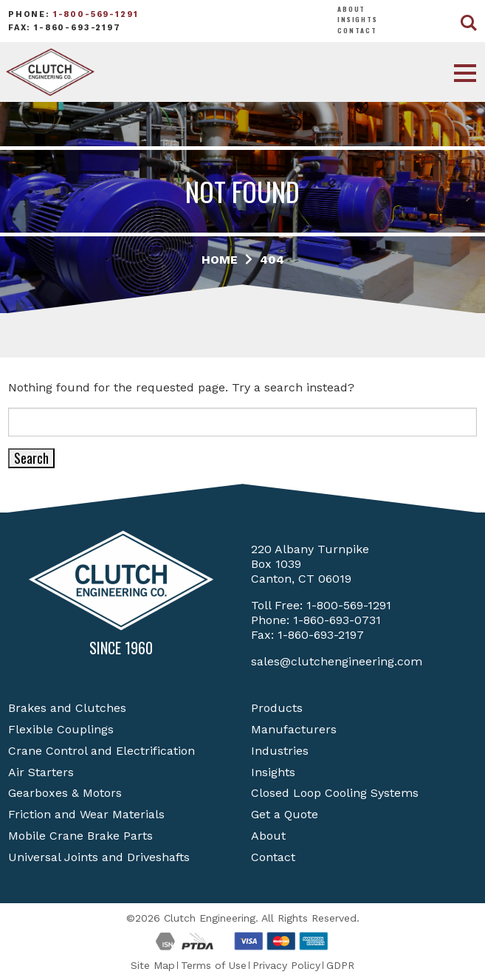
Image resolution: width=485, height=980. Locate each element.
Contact (357, 30)
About (351, 9)
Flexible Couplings (61, 729)
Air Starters (41, 772)
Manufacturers (294, 729)
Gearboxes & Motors (65, 793)
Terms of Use (214, 965)
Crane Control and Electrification (102, 751)
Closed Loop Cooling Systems (335, 793)
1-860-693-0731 (337, 620)
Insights (358, 19)
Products (277, 708)
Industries (280, 751)
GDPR (340, 965)
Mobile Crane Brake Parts (80, 836)
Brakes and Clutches (67, 708)
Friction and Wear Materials (86, 814)
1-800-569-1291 (96, 14)
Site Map (153, 965)
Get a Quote (285, 814)
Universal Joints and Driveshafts (99, 857)
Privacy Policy (286, 965)
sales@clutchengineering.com (337, 661)
